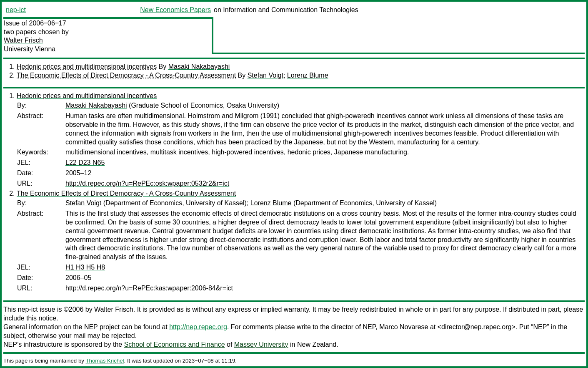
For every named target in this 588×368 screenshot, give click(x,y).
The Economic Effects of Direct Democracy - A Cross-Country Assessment (126, 75)
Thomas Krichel (105, 361)
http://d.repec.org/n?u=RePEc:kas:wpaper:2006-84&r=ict (149, 288)
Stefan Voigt (265, 75)
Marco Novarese (404, 327)
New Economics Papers (175, 10)
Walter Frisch (23, 40)
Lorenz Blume (308, 75)
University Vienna (30, 49)
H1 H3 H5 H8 (85, 267)
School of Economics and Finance (175, 344)
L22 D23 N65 (85, 163)
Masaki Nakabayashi (199, 67)
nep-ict (16, 10)
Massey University (261, 344)
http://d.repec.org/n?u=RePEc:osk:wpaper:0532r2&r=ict (147, 183)
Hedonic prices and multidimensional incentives (87, 67)
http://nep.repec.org (198, 327)
